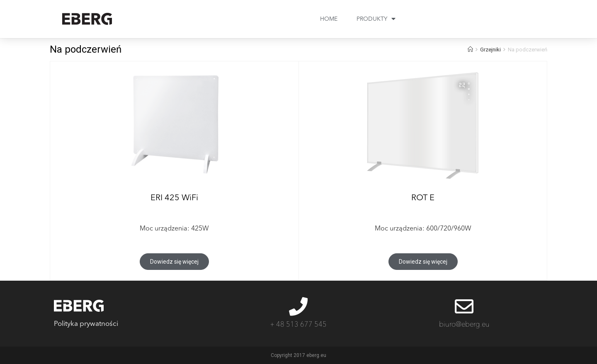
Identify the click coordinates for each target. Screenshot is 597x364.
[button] (174, 262)
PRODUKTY (376, 19)
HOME (329, 19)
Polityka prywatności (86, 324)
